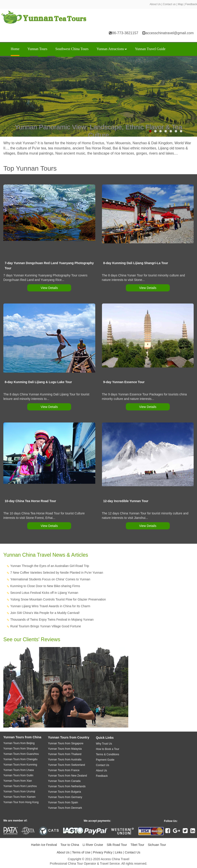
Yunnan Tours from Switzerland (66, 765)
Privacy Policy (103, 852)
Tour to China (70, 845)
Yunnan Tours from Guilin (18, 775)
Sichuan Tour (157, 845)
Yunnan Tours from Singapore (66, 743)
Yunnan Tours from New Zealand (67, 776)
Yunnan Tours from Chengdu (20, 759)
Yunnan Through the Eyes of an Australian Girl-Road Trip (50, 566)
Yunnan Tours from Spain (63, 802)
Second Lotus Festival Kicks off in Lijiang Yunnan (44, 593)
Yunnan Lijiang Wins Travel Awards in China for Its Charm (50, 606)
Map (180, 4)
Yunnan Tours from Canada (64, 781)
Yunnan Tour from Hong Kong (21, 802)
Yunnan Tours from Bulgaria (64, 792)
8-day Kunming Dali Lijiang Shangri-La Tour (136, 263)
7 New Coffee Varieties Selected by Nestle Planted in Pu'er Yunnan (57, 573)
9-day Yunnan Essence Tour (124, 382)
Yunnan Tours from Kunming (20, 765)
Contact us (169, 4)
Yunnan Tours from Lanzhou (20, 786)
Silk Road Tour (117, 845)
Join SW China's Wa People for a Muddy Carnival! (45, 613)
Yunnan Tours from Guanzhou (21, 754)
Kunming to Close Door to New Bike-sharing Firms (45, 586)
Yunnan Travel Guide (150, 49)
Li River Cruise (93, 845)
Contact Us (133, 852)
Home (15, 49)
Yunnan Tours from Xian (18, 781)
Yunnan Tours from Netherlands (67, 786)
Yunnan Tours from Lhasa (19, 770)
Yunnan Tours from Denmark (65, 808)
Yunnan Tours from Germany (65, 797)
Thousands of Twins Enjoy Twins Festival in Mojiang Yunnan (52, 620)
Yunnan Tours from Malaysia (65, 749)
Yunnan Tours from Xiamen (20, 797)
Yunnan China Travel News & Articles (46, 555)
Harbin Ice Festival (44, 845)
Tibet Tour (137, 845)
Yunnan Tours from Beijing (19, 743)
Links (119, 852)
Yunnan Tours (37, 49)
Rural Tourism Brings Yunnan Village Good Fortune (46, 626)
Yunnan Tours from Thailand (65, 754)
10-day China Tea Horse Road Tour (30, 501)
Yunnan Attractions (112, 49)
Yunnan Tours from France (64, 770)
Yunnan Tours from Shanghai (21, 749)
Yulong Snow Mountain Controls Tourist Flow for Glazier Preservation (58, 599)
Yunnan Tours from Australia (65, 760)
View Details (49, 288)
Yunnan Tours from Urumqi (19, 792)
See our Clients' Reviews (32, 639)
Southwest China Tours (72, 49)
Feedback (191, 4)
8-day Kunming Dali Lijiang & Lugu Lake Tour (38, 382)
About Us (155, 4)
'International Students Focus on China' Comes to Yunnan (50, 579)
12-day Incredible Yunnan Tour (126, 501)
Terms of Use (81, 852)
